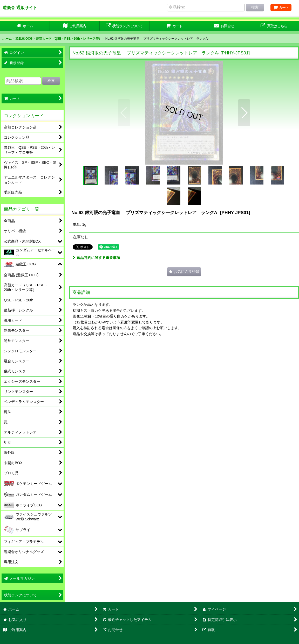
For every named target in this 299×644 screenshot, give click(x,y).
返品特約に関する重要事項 (96, 258)
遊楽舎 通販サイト (20, 8)
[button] (124, 113)
